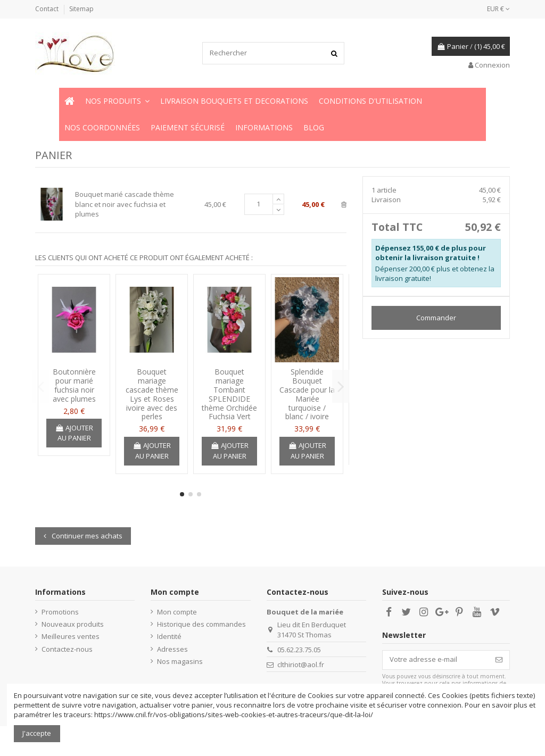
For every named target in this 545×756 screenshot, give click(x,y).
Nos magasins (180, 661)
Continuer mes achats (83, 536)
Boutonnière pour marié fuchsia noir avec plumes (74, 385)
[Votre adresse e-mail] (436, 660)
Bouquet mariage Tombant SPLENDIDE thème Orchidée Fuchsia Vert (229, 394)
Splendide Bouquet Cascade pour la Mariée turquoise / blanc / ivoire (307, 394)
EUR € (498, 9)
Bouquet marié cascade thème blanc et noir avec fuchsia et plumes (125, 204)
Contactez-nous (67, 649)
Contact (48, 9)
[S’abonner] (499, 660)
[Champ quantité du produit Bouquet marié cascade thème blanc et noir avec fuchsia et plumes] (259, 204)
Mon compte (177, 612)
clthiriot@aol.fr (301, 664)
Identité (169, 636)
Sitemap (81, 9)
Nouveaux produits (73, 624)
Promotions (60, 612)
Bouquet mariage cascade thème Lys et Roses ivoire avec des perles (152, 394)
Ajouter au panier (74, 433)
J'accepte (37, 733)
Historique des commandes (201, 624)
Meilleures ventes (71, 636)
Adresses (172, 649)
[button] (117, 101)
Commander (436, 318)
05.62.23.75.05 (299, 650)
